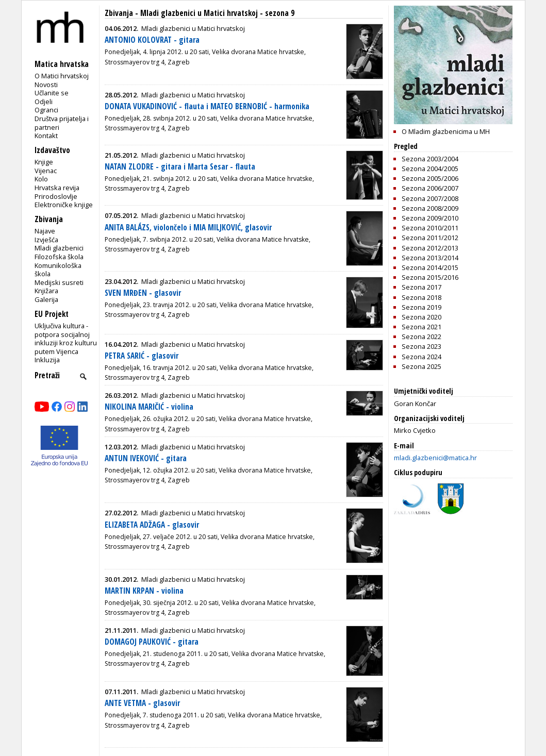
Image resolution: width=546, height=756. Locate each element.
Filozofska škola (59, 257)
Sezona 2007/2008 (430, 198)
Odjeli (44, 102)
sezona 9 (280, 13)
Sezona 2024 (421, 357)
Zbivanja (119, 13)
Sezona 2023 (421, 346)
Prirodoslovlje (56, 196)
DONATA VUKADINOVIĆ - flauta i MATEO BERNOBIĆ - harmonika (207, 106)
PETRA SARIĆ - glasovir (142, 356)
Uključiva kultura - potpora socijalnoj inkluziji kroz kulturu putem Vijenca (66, 339)
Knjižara (46, 291)
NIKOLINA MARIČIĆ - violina (149, 407)
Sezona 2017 (421, 287)
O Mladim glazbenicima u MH (446, 131)
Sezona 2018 (421, 297)
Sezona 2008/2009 (430, 208)
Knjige (44, 162)
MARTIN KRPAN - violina (144, 591)
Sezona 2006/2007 (430, 188)
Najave (45, 231)
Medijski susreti (59, 282)
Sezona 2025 (421, 366)
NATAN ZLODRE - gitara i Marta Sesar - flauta (180, 167)
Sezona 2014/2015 (430, 267)
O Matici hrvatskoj (62, 76)
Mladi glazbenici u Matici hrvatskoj (199, 13)
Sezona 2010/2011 (430, 228)
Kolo (41, 179)
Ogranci (46, 110)
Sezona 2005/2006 (430, 178)
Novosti (46, 85)
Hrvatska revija (57, 188)
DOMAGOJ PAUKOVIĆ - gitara (152, 642)
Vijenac (46, 171)
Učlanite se (52, 93)
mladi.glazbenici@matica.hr (435, 458)
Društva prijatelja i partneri (62, 123)
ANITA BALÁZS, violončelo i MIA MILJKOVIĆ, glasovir (188, 228)
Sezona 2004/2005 (430, 169)
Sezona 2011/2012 (430, 238)
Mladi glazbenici (59, 248)
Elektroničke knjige (64, 205)
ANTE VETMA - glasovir (142, 703)
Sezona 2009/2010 (430, 218)
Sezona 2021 (421, 327)
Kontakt (46, 136)
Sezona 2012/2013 (430, 248)
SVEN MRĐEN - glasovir (143, 293)
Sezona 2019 (421, 307)
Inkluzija (47, 360)
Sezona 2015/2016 (430, 277)
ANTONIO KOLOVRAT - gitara (152, 40)
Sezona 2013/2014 (430, 258)
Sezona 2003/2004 (430, 159)
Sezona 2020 (421, 317)
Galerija (46, 299)
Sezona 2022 (421, 337)
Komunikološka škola (58, 270)
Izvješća (46, 240)
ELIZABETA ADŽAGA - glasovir (152, 525)
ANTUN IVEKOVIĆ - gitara (146, 458)
